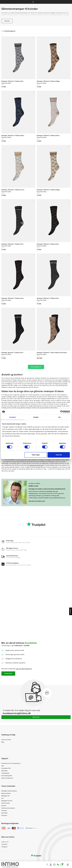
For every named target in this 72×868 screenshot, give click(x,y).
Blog (3, 742)
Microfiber (4, 813)
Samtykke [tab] (13, 417)
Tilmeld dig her (8, 673)
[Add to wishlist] (34, 38)
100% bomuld (6, 803)
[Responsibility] (58, 865)
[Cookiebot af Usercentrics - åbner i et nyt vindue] (62, 412)
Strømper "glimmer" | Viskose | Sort (12, 353)
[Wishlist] (54, 865)
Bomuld (4, 806)
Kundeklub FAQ (6, 768)
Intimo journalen (6, 740)
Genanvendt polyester (8, 808)
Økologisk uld (5, 796)
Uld (2, 798)
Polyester (4, 810)
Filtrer (71, 611)
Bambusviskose (6, 793)
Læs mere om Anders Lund (37, 501)
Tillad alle (59, 455)
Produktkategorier (8, 31)
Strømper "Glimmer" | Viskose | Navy (13, 135)
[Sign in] (51, 865)
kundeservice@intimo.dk (36, 465)
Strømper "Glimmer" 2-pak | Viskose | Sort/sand (52, 353)
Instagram (4, 847)
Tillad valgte (36, 455)
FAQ (3, 766)
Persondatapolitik (7, 776)
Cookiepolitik (5, 773)
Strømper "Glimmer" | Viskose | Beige (48, 81)
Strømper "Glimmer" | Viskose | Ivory (13, 190)
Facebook (4, 844)
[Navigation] (68, 865)
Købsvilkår (4, 771)
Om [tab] (59, 417)
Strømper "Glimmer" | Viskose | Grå (12, 81)
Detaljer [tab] (36, 417)
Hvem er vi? (5, 842)
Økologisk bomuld (7, 801)
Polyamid (4, 815)
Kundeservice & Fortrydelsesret (11, 763)
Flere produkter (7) (36, 367)
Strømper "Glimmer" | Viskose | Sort (48, 244)
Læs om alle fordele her (24, 669)
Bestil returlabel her (7, 778)
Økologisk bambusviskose (9, 791)
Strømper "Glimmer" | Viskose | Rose (48, 135)
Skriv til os (36, 717)
